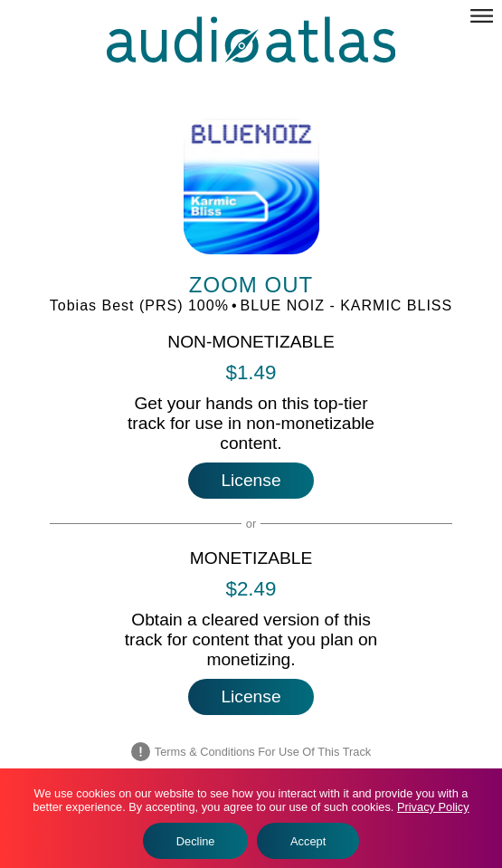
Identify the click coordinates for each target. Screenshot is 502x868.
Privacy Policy (433, 807)
